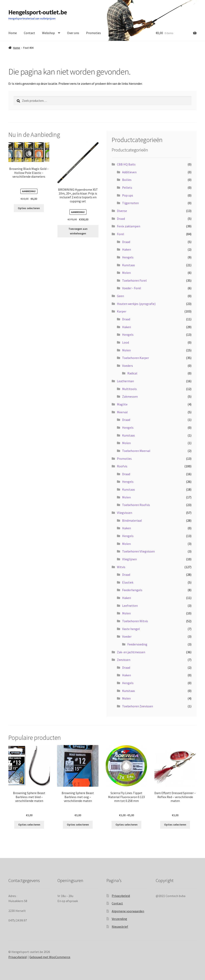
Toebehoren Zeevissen (138, 706)
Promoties (93, 33)
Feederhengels (132, 590)
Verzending (119, 919)
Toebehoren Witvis (135, 621)
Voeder (127, 636)
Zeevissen (124, 660)
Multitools (129, 389)
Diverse (122, 211)
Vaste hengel (131, 629)
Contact (29, 33)
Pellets (127, 188)
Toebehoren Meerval (136, 451)
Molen (126, 273)
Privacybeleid (121, 896)
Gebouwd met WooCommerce (50, 957)
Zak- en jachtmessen (131, 652)
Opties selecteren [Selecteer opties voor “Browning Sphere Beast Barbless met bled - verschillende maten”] (29, 825)
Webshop (48, 33)
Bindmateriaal (132, 520)
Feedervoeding (137, 644)
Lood (126, 342)
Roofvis (122, 466)
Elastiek (128, 582)
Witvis (121, 567)
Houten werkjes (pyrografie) (136, 304)
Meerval (122, 412)
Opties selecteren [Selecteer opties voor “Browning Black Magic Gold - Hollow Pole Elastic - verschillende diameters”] (29, 208)
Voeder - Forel (132, 288)
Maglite (122, 404)
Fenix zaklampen (129, 226)
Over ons (73, 33)
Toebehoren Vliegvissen (138, 551)
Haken (127, 249)
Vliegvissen (125, 513)
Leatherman (125, 381)
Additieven (129, 172)
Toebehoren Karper (136, 358)
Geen (120, 296)
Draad (121, 219)
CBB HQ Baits (126, 164)
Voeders (128, 366)
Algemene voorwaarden (128, 911)
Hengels (128, 257)
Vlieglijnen (129, 559)
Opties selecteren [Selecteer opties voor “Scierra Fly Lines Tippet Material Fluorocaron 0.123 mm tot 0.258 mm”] (127, 825)
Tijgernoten (130, 203)
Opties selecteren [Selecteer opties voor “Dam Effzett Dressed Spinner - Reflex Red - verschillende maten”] (175, 825)
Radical (132, 373)
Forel (121, 234)
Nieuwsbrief (120, 927)
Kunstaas (129, 265)
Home (13, 33)
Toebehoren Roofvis (136, 505)
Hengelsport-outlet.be (38, 12)
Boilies (127, 180)
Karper (122, 311)
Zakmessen (130, 396)
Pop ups (128, 195)
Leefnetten (130, 606)
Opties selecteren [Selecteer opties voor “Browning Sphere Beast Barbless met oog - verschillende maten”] (78, 825)
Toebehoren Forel (134, 280)
